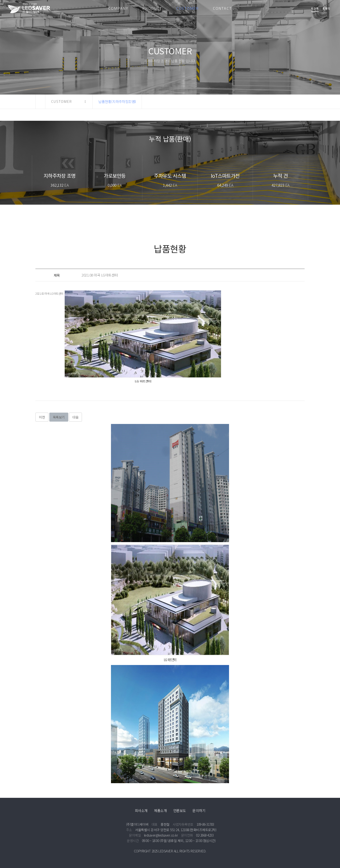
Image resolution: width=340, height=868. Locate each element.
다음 (75, 417)
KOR (315, 8)
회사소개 (141, 810)
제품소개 (160, 810)
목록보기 (59, 417)
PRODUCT (152, 8)
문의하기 (199, 810)
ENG (327, 8)
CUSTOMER (188, 8)
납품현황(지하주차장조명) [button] (117, 101)
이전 (42, 417)
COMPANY (118, 8)
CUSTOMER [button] (62, 101)
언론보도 (180, 810)
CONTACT (222, 8)
